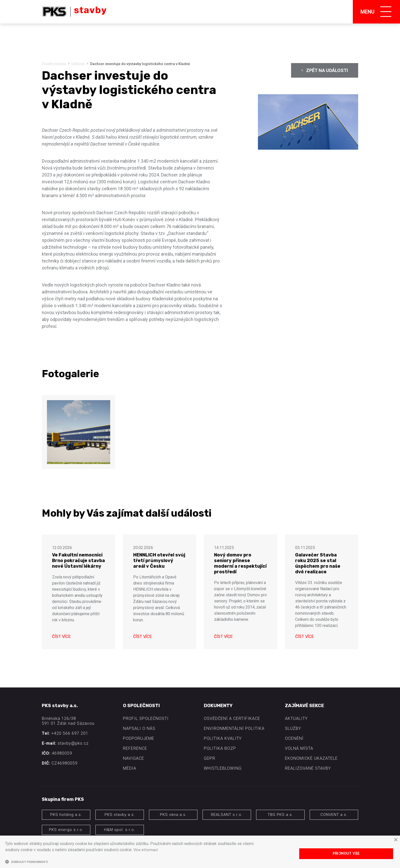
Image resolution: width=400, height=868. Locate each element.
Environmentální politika (234, 728)
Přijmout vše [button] (346, 854)
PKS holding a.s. (66, 815)
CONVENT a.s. (334, 815)
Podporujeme (139, 738)
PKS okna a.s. (173, 815)
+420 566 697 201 (70, 733)
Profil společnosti (146, 718)
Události (78, 64)
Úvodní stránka (54, 64)
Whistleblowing (223, 768)
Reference (135, 748)
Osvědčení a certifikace (232, 718)
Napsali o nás (139, 728)
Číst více (61, 637)
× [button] (396, 840)
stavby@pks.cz (73, 743)
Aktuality (296, 718)
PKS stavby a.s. (120, 815)
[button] (132, 862)
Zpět (325, 70)
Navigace (134, 758)
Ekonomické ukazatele (311, 758)
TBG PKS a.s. (280, 815)
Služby (293, 728)
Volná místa (299, 748)
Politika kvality (223, 738)
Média (130, 768)
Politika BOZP (220, 748)
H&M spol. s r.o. (120, 830)
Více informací (146, 850)
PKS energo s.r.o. (66, 830)
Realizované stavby (308, 768)
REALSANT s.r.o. (227, 815)
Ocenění (294, 738)
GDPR (210, 758)
